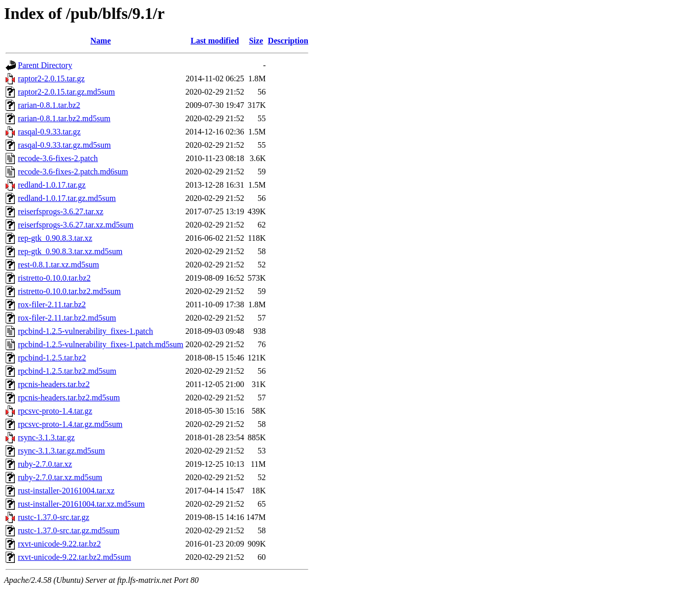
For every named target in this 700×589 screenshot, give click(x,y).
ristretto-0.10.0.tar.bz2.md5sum (69, 291)
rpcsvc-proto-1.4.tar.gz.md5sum (70, 424)
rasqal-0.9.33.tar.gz (49, 132)
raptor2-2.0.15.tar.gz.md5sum (66, 92)
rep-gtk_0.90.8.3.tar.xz (55, 238)
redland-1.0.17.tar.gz (52, 185)
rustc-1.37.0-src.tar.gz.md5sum (69, 530)
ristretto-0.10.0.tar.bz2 (54, 278)
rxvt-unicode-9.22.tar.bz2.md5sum (74, 557)
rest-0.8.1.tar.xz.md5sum (59, 265)
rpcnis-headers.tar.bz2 (54, 384)
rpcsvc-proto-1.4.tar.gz (55, 411)
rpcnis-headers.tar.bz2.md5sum (69, 398)
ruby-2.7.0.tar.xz (45, 464)
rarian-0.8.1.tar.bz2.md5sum (64, 118)
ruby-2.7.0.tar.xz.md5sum (60, 477)
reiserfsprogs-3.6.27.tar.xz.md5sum (76, 225)
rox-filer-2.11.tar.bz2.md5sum (67, 318)
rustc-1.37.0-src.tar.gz (54, 517)
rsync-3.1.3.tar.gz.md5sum (61, 451)
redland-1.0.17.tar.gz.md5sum (67, 198)
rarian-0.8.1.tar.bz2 (49, 105)
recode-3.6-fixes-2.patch (58, 158)
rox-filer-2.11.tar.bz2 (52, 304)
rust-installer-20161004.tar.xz (66, 491)
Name (101, 41)
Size (256, 41)
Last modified (215, 41)
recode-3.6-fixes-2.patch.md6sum (73, 172)
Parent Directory (45, 65)
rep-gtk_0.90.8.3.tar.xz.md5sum (70, 251)
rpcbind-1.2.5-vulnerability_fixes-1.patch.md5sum (100, 344)
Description (288, 41)
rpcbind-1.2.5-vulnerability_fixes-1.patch (85, 331)
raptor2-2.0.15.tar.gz (51, 78)
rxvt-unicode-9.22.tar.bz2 (59, 544)
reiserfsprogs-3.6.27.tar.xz (61, 211)
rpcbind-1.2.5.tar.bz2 (52, 358)
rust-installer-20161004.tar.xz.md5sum (81, 504)
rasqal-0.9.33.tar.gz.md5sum (64, 145)
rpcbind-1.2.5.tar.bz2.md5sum (67, 371)
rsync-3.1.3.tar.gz (46, 437)
